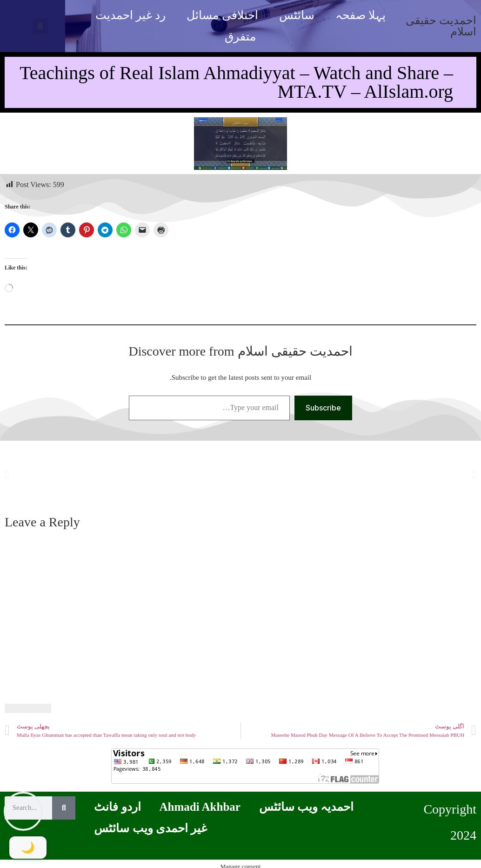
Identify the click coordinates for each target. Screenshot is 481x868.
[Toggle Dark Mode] (28, 848)
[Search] (64, 808)
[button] (40, 26)
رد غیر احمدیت (131, 15)
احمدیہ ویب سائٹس (307, 807)
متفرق (240, 37)
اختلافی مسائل (222, 15)
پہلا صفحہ (361, 15)
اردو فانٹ (117, 807)
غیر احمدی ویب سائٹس (150, 828)
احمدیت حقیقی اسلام (441, 26)
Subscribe (323, 408)
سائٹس (297, 15)
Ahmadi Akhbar (200, 807)
